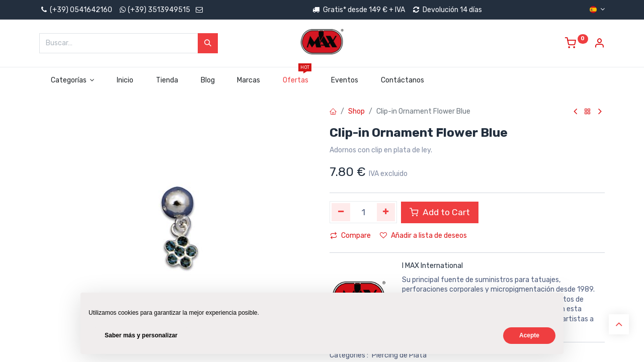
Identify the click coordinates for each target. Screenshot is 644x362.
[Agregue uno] (386, 212)
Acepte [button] (529, 335)
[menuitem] (125, 80)
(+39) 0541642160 (76, 10)
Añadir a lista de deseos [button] (423, 236)
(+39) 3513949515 (159, 10)
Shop (356, 111)
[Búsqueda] (208, 43)
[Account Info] (599, 44)
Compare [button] (350, 236)
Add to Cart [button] (440, 212)
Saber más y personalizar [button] (141, 335)
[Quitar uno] (341, 212)
